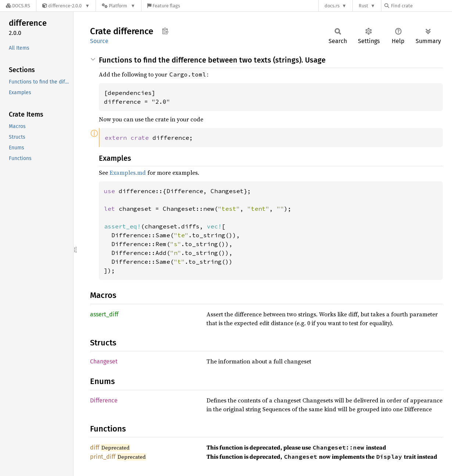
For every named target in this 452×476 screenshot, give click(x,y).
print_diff (103, 457)
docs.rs (332, 6)
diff (95, 447)
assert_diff (104, 314)
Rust (363, 6)
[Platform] (119, 6)
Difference (104, 400)
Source (99, 41)
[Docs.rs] (18, 6)
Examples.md (128, 173)
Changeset (104, 361)
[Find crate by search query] (421, 6)
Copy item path (165, 31)
